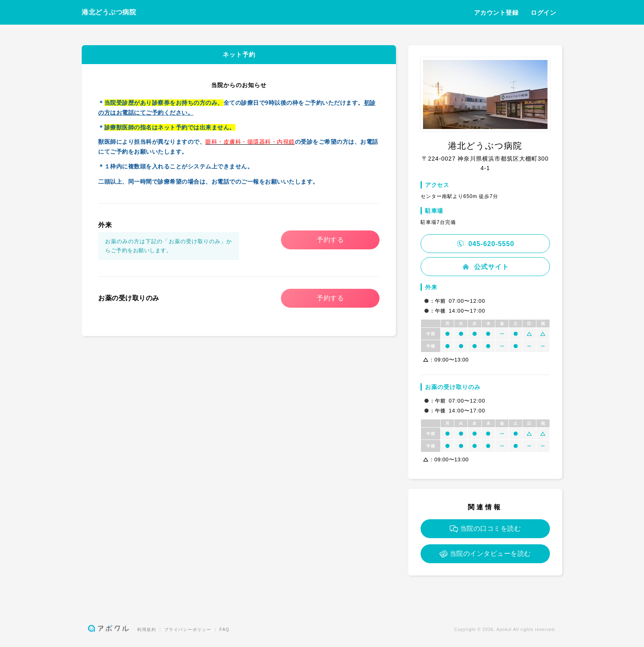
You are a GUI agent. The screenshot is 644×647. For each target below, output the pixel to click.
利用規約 (147, 630)
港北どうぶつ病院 (109, 12)
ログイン (543, 13)
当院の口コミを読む (485, 529)
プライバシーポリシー (188, 630)
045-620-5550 (485, 244)
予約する (330, 240)
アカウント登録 (496, 13)
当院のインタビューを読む (485, 554)
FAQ (224, 630)
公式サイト (485, 267)
